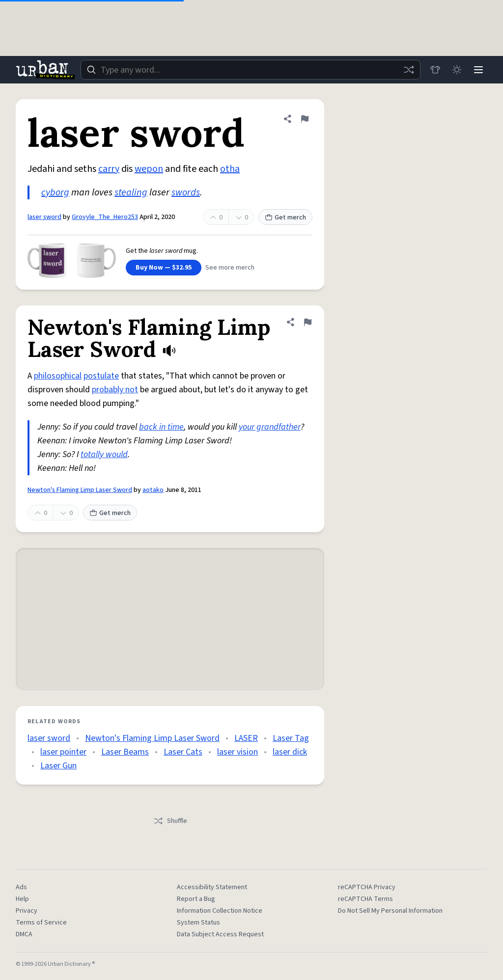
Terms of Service (41, 923)
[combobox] (251, 70)
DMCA (24, 934)
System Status (198, 923)
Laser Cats (183, 752)
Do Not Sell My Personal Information (390, 911)
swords (186, 192)
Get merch (285, 218)
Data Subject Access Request (220, 934)
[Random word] (409, 70)
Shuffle (170, 821)
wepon (149, 169)
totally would (104, 454)
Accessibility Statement (212, 887)
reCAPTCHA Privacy (367, 887)
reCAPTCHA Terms (365, 899)
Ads (21, 887)
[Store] (435, 70)
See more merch (230, 268)
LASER (246, 738)
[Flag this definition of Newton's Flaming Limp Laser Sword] (307, 322)
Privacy (27, 911)
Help (22, 899)
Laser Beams (125, 752)
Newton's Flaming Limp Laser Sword (80, 490)
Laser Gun (58, 766)
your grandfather (270, 427)
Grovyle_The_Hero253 (105, 217)
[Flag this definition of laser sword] (305, 119)
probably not (115, 390)
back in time (161, 427)
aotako (153, 490)
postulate (101, 376)
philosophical (58, 376)
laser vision (238, 752)
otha (230, 169)
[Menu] (478, 70)
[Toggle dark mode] (457, 70)
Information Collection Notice (220, 911)
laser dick (290, 752)
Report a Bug (196, 899)
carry (109, 169)
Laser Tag (291, 738)
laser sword (44, 217)
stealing (131, 192)
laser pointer (63, 752)
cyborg (55, 192)
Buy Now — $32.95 (164, 268)
